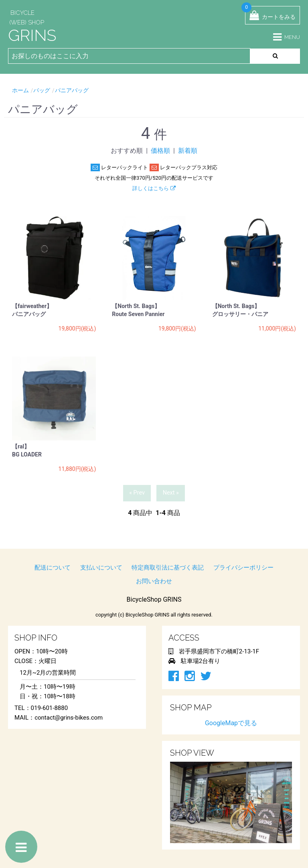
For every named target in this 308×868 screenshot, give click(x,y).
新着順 (188, 151)
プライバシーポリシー (243, 568)
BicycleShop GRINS (154, 599)
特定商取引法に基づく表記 (168, 568)
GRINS (32, 35)
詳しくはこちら (154, 188)
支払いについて (101, 568)
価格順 (160, 151)
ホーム (20, 90)
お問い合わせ (154, 581)
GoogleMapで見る (231, 723)
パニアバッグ (72, 90)
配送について (53, 568)
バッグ (42, 90)
